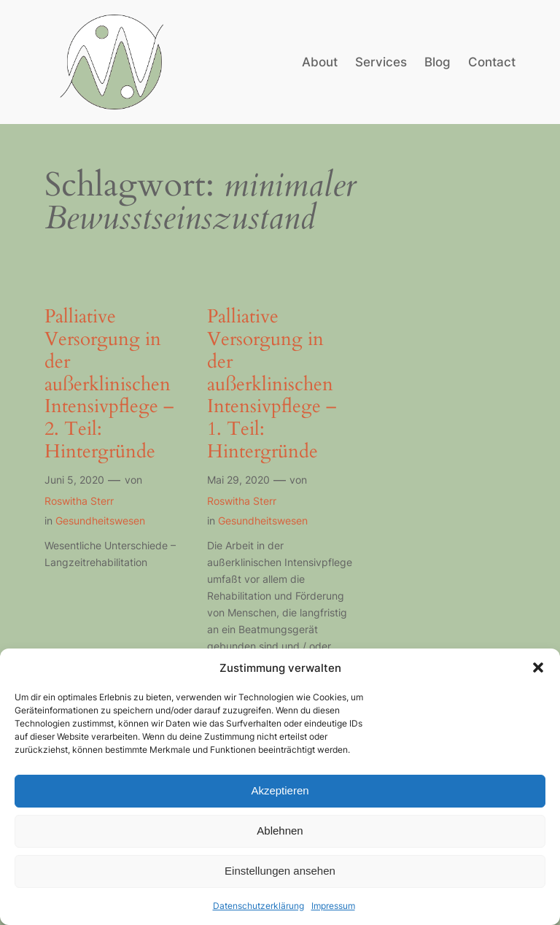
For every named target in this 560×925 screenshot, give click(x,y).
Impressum (333, 906)
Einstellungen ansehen (280, 871)
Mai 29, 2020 (238, 480)
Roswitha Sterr (79, 501)
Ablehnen (280, 831)
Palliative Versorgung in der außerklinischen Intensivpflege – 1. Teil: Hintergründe (272, 384)
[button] (538, 667)
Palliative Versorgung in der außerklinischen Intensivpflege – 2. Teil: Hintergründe (109, 384)
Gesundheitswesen (100, 520)
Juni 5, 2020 (74, 480)
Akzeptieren (280, 790)
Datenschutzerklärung (258, 906)
